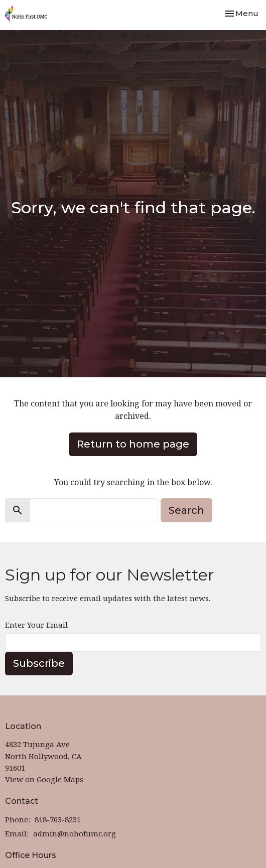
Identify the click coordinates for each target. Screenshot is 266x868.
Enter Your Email (36, 625)
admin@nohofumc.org (75, 833)
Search (186, 510)
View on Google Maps (44, 779)
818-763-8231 (58, 819)
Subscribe (39, 663)
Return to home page (133, 444)
